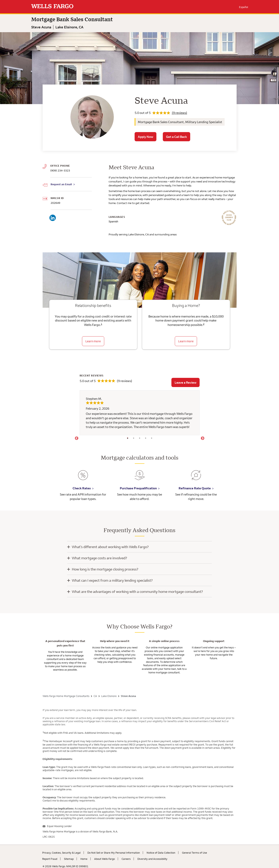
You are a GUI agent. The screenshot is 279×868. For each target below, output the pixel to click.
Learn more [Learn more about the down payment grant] (186, 341)
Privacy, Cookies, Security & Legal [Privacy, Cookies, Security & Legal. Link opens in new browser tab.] (61, 853)
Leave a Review (185, 382)
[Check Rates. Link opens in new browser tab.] (83, 478)
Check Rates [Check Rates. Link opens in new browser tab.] (82, 488)
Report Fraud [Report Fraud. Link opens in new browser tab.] (50, 859)
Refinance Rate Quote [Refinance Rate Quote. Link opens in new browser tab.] (195, 488)
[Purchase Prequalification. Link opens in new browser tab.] (140, 478)
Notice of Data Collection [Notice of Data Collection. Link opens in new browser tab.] (161, 853)
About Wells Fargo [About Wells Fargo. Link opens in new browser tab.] (104, 859)
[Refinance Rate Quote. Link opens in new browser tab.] (196, 478)
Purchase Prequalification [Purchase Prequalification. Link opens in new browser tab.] (138, 488)
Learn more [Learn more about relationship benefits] (93, 341)
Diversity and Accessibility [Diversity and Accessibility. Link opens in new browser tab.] (152, 859)
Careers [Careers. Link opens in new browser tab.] (126, 859)
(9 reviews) (179, 113)
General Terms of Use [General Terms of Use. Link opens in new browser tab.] (194, 853)
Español (243, 7)
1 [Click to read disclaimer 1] (101, 324)
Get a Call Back (176, 137)
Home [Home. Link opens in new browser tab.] (84, 859)
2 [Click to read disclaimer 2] (204, 324)
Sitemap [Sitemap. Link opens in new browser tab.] (69, 859)
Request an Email (61, 184)
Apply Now (145, 137)
